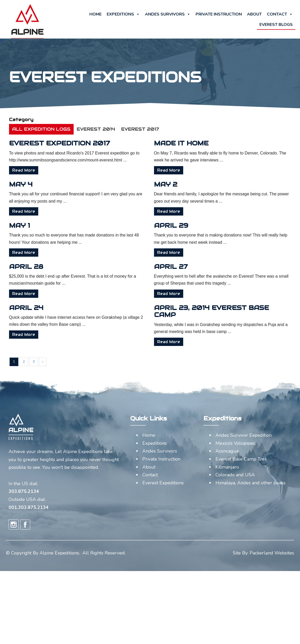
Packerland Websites (272, 553)
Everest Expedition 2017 (76, 143)
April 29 (188, 225)
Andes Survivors (168, 14)
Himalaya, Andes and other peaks (251, 483)
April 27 (187, 267)
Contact (280, 14)
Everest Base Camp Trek (241, 459)
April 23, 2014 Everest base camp (228, 311)
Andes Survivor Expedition (244, 435)
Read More (40, 170)
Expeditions (123, 14)
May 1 (36, 225)
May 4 (38, 184)
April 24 (43, 308)
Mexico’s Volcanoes (235, 443)
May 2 (182, 184)
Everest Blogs (276, 25)
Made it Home (198, 143)
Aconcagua (227, 451)
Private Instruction (219, 14)
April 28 (43, 267)
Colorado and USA (235, 475)
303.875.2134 (24, 491)
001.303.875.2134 (29, 507)
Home (95, 14)
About (254, 14)
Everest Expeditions (163, 483)
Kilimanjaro (227, 467)
